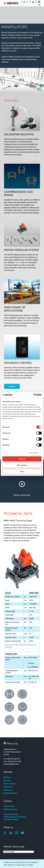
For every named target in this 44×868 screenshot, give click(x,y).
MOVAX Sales (9, 806)
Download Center (11, 793)
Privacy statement (11, 814)
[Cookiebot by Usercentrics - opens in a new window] (33, 395)
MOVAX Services (10, 809)
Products (7, 777)
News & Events (10, 784)
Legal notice (21, 865)
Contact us (8, 790)
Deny (22, 471)
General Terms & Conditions (15, 817)
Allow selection (22, 465)
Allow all (22, 459)
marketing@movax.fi (11, 764)
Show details (33, 453)
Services (7, 780)
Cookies (30, 865)
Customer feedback (11, 819)
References (8, 787)
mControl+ (12, 386)
